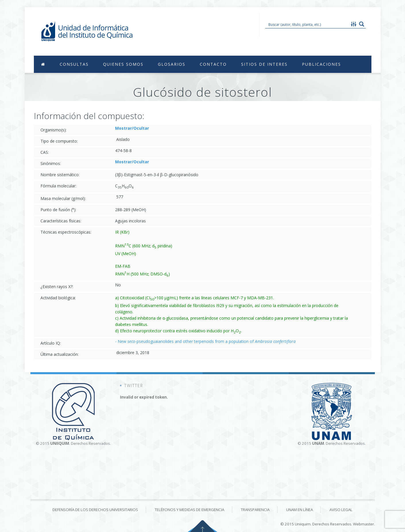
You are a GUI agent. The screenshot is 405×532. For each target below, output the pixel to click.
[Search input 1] (308, 24)
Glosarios (172, 64)
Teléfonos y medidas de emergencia (189, 510)
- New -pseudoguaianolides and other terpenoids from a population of (205, 341)
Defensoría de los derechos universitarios (95, 510)
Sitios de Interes (264, 64)
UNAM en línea (300, 510)
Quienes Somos (123, 64)
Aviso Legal (341, 510)
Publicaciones (321, 64)
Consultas (74, 64)
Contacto (213, 64)
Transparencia (255, 510)
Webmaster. (364, 524)
